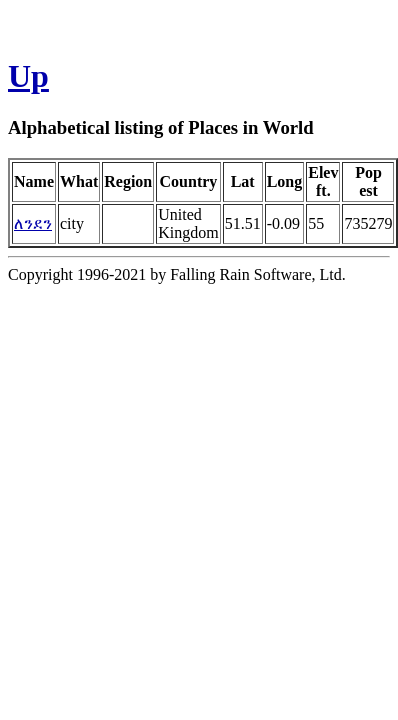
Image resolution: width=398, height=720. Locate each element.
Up (28, 76)
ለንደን (33, 223)
